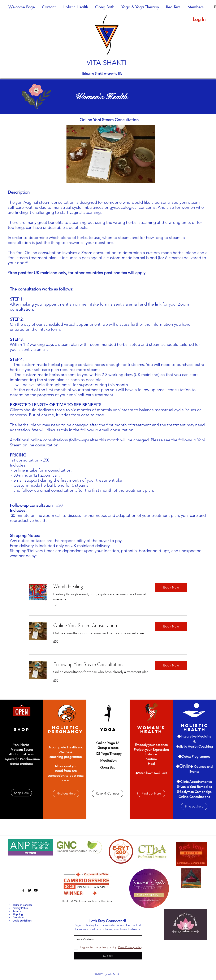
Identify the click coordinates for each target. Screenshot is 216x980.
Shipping (18, 914)
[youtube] (36, 890)
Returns (17, 911)
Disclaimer (18, 917)
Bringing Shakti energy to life (103, 73)
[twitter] (30, 890)
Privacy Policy (20, 908)
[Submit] (108, 956)
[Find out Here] (66, 794)
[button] (171, 587)
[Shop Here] (21, 793)
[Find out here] (194, 806)
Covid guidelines (22, 921)
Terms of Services (22, 905)
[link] (101, 587)
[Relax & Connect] (107, 794)
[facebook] (23, 890)
